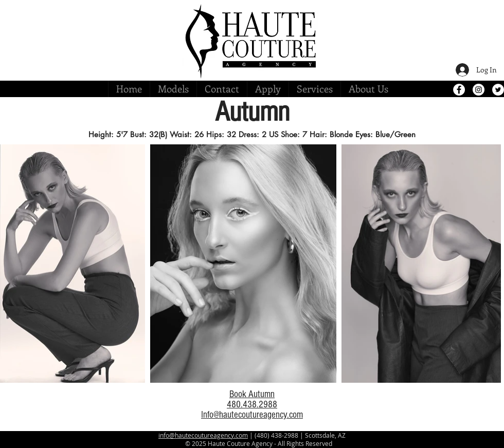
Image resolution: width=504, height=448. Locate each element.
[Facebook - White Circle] (459, 90)
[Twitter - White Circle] (498, 90)
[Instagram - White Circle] (479, 90)
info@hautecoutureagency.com (203, 435)
